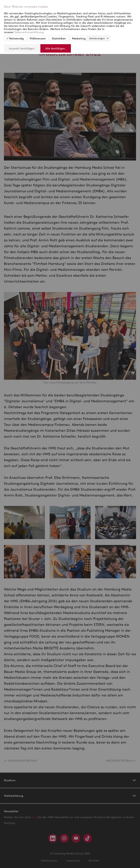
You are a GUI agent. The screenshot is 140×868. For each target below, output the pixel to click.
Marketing (79, 38)
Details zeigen (97, 38)
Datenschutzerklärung (29, 32)
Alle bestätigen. (56, 48)
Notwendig (16, 38)
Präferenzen (38, 38)
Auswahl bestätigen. (22, 48)
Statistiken (59, 38)
